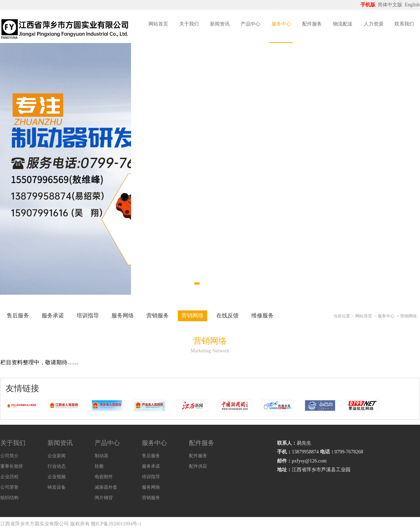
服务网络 (123, 315)
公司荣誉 (9, 487)
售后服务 (18, 315)
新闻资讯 (220, 24)
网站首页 (158, 24)
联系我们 (404, 24)
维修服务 (262, 315)
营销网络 (193, 315)
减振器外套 (106, 487)
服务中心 (281, 24)
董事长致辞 (12, 466)
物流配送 (343, 24)
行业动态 (57, 466)
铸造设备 (57, 487)
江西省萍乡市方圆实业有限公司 (35, 524)
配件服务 (312, 24)
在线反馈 (227, 315)
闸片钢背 (104, 498)
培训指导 (88, 315)
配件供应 (198, 466)
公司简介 (9, 456)
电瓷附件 (104, 477)
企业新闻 (57, 456)
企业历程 (9, 477)
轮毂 (99, 466)
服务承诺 (53, 315)
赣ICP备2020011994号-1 (116, 524)
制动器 (102, 456)
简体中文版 (391, 5)
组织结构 (9, 498)
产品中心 (251, 24)
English (412, 5)
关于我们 (189, 24)
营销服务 (158, 315)
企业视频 (57, 477)
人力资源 (374, 24)
